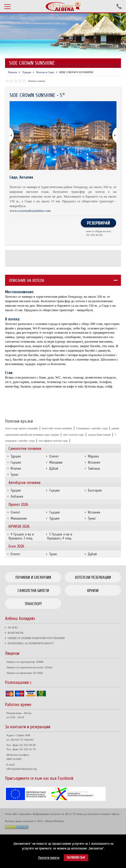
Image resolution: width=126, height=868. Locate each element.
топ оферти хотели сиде (53, 441)
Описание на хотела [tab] (27, 281)
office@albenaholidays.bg (22, 769)
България (95, 490)
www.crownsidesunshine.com (30, 211)
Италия (16, 468)
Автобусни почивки (24, 483)
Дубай (54, 468)
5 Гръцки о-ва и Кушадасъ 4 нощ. (60, 536)
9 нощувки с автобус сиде (92, 428)
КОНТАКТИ (15, 633)
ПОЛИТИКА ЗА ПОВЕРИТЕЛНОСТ (31, 643)
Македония (19, 518)
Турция (16, 456)
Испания (94, 462)
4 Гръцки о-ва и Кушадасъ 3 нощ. (21, 536)
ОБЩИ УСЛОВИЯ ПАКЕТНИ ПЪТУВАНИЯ (36, 638)
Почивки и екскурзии (33, 577)
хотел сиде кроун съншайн (21, 428)
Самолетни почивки (25, 449)
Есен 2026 (16, 546)
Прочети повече (49, 858)
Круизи (93, 591)
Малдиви (56, 462)
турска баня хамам (99, 435)
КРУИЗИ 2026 (19, 526)
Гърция (16, 462)
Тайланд (94, 468)
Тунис (15, 475)
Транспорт (33, 604)
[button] (112, 136)
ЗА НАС (13, 627)
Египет (54, 456)
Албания (17, 496)
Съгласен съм (76, 858)
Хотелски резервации (93, 577)
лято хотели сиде (73, 435)
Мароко (93, 456)
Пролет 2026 (18, 505)
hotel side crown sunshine (57, 428)
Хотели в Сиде (45, 72)
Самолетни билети (33, 591)
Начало (13, 72)
